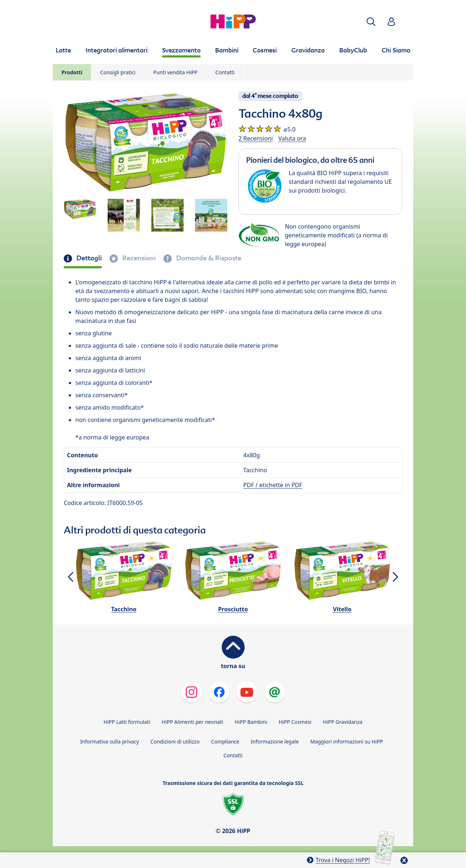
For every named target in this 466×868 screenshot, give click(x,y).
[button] (371, 22)
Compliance (225, 741)
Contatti (225, 72)
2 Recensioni (256, 138)
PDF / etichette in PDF (273, 485)
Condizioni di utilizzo (175, 741)
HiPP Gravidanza (343, 722)
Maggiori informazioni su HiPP (347, 741)
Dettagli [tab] (88, 258)
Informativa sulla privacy (110, 741)
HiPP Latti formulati (127, 722)
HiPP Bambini (251, 722)
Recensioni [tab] (138, 258)
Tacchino (124, 609)
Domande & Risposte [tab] (208, 258)
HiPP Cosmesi (295, 722)
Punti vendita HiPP (175, 72)
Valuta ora (292, 138)
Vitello (342, 609)
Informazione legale (275, 741)
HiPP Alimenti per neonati (192, 722)
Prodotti (72, 72)
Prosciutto (233, 609)
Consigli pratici (118, 72)
